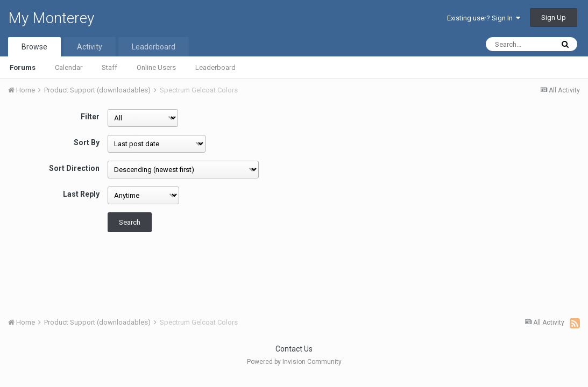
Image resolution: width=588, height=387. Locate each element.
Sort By (87, 142)
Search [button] (130, 222)
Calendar (69, 67)
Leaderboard (215, 67)
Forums (23, 67)
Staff (109, 67)
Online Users (156, 67)
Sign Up (554, 17)
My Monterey (51, 18)
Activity (90, 47)
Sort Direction (74, 168)
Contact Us (294, 349)
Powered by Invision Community (294, 362)
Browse (34, 47)
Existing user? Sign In (484, 18)
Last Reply (81, 194)
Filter (90, 117)
